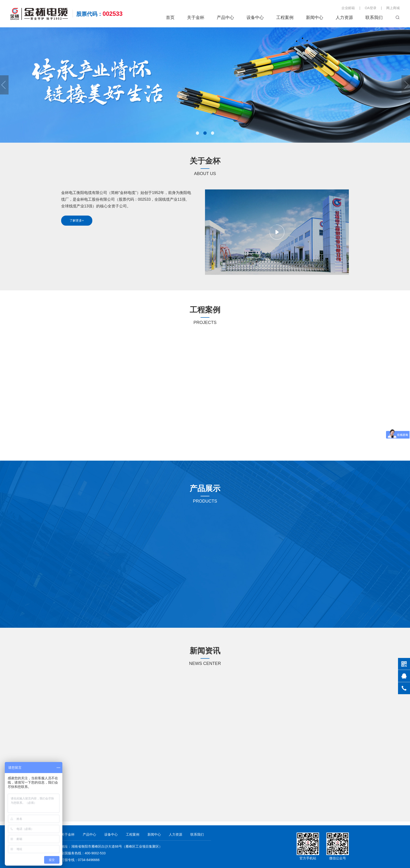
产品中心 (225, 18)
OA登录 (371, 8)
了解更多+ (79, 220)
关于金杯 (196, 18)
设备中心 (255, 18)
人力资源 (344, 18)
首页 (170, 18)
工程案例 (285, 18)
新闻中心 (315, 18)
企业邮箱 (348, 8)
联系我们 (374, 18)
